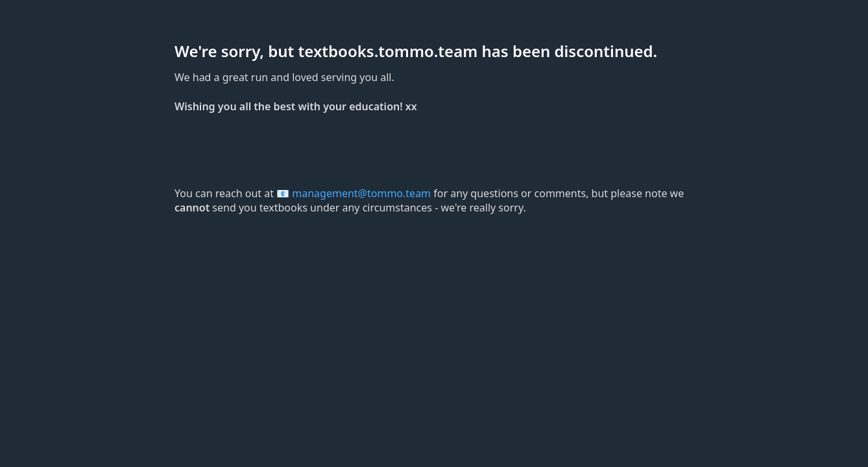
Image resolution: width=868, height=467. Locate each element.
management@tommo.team (361, 193)
